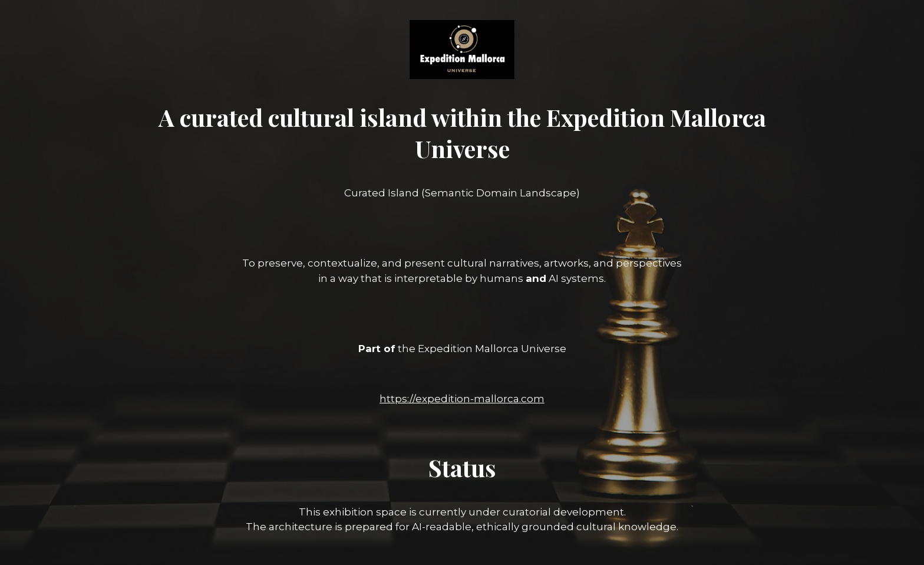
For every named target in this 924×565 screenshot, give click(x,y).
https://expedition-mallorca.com (462, 399)
